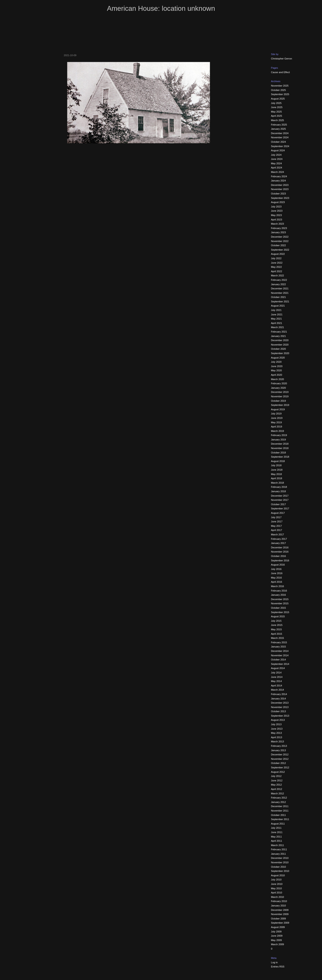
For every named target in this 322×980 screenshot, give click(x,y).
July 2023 (276, 207)
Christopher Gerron (282, 59)
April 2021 (276, 323)
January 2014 (278, 699)
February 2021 (279, 332)
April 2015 (276, 634)
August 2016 (278, 565)
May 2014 (276, 681)
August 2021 (278, 306)
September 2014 (280, 664)
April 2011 (276, 841)
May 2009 (276, 940)
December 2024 (280, 133)
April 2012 (276, 789)
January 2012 (278, 802)
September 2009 (280, 923)
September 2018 (280, 457)
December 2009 (280, 910)
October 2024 (278, 142)
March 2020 (277, 379)
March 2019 (277, 431)
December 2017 (280, 496)
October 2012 (278, 763)
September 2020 (280, 353)
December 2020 (280, 340)
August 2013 (278, 720)
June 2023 (277, 211)
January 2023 (278, 232)
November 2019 (280, 396)
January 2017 (278, 543)
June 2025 (277, 107)
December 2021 (280, 288)
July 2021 (276, 310)
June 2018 (277, 470)
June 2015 (277, 625)
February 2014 (279, 694)
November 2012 (280, 759)
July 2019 (276, 414)
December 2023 (280, 185)
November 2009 (280, 914)
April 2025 (276, 116)
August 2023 (278, 202)
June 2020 (277, 366)
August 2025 (278, 99)
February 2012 (279, 798)
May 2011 (276, 837)
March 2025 (277, 120)
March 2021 (277, 327)
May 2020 (276, 370)
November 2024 (280, 137)
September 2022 (280, 250)
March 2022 (277, 276)
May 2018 (276, 474)
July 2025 (276, 103)
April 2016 (276, 582)
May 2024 (276, 163)
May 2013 (276, 733)
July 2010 (276, 880)
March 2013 (277, 741)
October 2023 (278, 194)
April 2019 (276, 427)
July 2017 (276, 517)
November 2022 (280, 241)
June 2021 (277, 314)
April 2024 (276, 168)
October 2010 (278, 867)
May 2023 (276, 215)
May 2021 (276, 319)
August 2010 (278, 875)
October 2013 (278, 711)
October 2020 (278, 349)
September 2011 (280, 819)
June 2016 (277, 573)
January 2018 (278, 491)
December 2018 (280, 444)
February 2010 (279, 901)
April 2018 (276, 478)
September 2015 (280, 612)
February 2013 (279, 746)
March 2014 (277, 690)
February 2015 (279, 642)
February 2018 (279, 487)
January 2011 (278, 854)
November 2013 (280, 707)
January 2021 (278, 336)
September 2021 (280, 301)
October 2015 (278, 608)
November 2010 (280, 862)
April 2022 (276, 271)
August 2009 (278, 927)
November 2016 (280, 552)
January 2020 (278, 388)
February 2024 (279, 176)
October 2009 (278, 919)
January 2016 (278, 595)
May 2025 (276, 112)
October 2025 (278, 90)
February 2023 (279, 228)
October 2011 (278, 815)
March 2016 (277, 586)
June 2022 (277, 263)
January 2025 (278, 129)
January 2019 (278, 440)
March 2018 (277, 483)
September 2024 (280, 146)
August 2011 (278, 824)
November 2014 (280, 655)
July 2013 (276, 724)
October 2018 (278, 453)
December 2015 (280, 599)
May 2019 (276, 422)
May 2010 (276, 888)
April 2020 (276, 375)
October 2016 (278, 556)
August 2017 (278, 513)
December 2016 (280, 547)
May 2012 (276, 785)
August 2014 (278, 668)
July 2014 (276, 673)
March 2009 (277, 944)
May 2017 (276, 526)
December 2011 (280, 806)
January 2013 (278, 750)
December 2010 (280, 858)
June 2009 (277, 936)
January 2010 (278, 906)
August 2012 (278, 772)
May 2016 (276, 578)
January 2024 (278, 181)
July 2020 (276, 362)
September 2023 (280, 198)
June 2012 (277, 780)
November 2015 (280, 603)
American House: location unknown (161, 8)
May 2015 (276, 629)
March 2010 (277, 897)
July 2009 (276, 932)
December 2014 (280, 651)
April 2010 (276, 893)
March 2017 (277, 534)
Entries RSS (278, 967)
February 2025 (279, 125)
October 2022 (278, 245)
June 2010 (277, 884)
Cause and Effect (280, 72)
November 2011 (280, 811)
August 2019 (278, 409)
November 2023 (280, 189)
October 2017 (278, 504)
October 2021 (278, 297)
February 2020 (279, 383)
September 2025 (280, 94)
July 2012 (276, 776)
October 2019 (278, 401)
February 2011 (279, 849)
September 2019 (280, 405)
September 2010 (280, 871)
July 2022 (276, 258)
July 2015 (276, 621)
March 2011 (277, 845)
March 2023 (277, 224)
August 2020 (278, 358)
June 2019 (277, 418)
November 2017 (280, 500)
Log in (274, 962)
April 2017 (276, 530)
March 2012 (277, 793)
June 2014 (277, 677)
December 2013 (280, 703)
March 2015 (277, 638)
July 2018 (276, 465)
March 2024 (277, 172)
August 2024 (278, 150)
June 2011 (277, 832)
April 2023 (276, 220)
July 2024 (276, 155)
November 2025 (280, 86)
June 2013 (277, 729)
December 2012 (280, 754)
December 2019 (280, 392)
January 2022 (278, 284)
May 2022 (276, 267)
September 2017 (280, 508)
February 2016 (279, 591)
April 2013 (276, 737)
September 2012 (280, 767)
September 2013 (280, 716)
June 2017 (277, 521)
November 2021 (280, 293)
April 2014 (276, 686)
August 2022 (278, 254)
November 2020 (280, 345)
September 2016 (280, 560)
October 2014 (278, 660)
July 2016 (276, 569)
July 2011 (276, 828)
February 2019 (279, 435)
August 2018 (278, 461)
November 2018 (280, 448)
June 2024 (277, 159)
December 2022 (280, 237)
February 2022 (279, 280)
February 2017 (279, 539)
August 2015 (278, 616)
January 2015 (278, 647)
